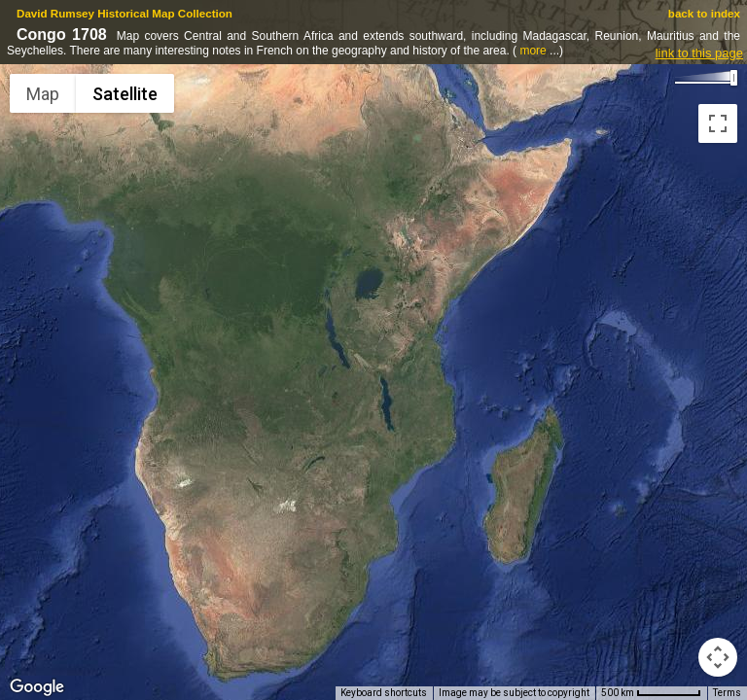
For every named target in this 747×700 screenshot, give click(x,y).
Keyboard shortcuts (384, 693)
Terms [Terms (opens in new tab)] (727, 693)
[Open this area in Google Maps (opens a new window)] (37, 687)
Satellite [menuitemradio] (125, 94)
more (533, 51)
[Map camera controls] (718, 657)
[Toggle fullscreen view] (718, 123)
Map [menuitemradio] (43, 94)
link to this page (699, 53)
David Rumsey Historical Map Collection (124, 13)
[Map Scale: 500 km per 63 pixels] (651, 693)
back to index (704, 13)
